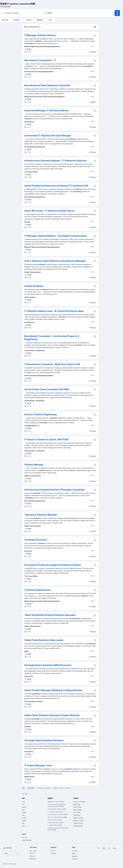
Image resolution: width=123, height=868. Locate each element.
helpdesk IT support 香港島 (56, 802)
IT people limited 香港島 (55, 825)
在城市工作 (33, 859)
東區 (23, 823)
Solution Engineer (34, 286)
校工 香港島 (77, 813)
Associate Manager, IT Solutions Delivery (47, 110)
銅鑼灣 (24, 821)
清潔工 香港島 (77, 810)
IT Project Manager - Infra (38, 765)
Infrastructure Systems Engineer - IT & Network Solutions (56, 161)
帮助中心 (32, 853)
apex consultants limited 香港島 (57, 817)
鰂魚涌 (24, 807)
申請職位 (54, 853)
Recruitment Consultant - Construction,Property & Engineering (52, 338)
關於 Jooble (33, 851)
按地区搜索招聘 (27, 840)
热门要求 (27, 794)
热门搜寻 (75, 851)
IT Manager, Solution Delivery (40, 35)
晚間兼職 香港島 (78, 826)
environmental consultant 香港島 (58, 814)
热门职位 (25, 838)
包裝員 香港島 (77, 807)
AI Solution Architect (36, 540)
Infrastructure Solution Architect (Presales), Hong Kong (54, 490)
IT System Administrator (38, 590)
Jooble (14, 864)
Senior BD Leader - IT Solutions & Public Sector (50, 211)
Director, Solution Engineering (41, 414)
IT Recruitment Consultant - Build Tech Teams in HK (52, 364)
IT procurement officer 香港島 (57, 809)
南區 (23, 826)
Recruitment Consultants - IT (40, 60)
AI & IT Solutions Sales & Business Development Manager (55, 261)
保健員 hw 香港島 (78, 821)
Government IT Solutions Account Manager (48, 136)
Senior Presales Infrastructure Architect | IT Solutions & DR (56, 186)
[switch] (96, 27)
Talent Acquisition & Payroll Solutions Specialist (50, 615)
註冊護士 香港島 (78, 823)
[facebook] (98, 848)
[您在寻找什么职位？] (21, 13)
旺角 (23, 810)
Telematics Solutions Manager (41, 515)
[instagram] (104, 848)
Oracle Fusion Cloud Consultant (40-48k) (47, 389)
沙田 (23, 815)
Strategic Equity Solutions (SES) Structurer (48, 665)
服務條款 (75, 856)
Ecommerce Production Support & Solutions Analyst (53, 565)
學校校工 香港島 (78, 818)
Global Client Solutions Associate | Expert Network (52, 715)
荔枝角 (24, 813)
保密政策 (75, 859)
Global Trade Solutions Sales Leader (44, 640)
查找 (117, 13)
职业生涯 (32, 856)
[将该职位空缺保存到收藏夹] (95, 36)
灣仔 (23, 804)
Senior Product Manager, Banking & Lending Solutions (53, 690)
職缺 (74, 853)
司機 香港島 (77, 815)
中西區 (24, 818)
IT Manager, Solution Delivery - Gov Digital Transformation (56, 236)
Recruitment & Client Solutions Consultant (47, 85)
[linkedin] (115, 848)
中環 (23, 802)
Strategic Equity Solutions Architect (44, 740)
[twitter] (109, 848)
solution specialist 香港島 (55, 823)
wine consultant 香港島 (55, 820)
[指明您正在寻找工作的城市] (64, 13)
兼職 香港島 (77, 804)
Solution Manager (34, 465)
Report (92, 52)
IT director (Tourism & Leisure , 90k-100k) (47, 439)
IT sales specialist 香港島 (55, 812)
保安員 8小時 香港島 (79, 802)
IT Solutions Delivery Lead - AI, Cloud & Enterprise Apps (54, 311)
